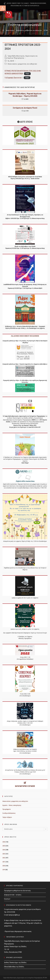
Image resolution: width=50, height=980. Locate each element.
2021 (4, 862)
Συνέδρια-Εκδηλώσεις (9, 813)
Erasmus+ (7, 899)
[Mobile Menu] (43, 15)
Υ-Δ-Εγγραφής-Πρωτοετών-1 (14, 78)
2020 (4, 866)
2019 (4, 870)
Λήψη (27, 74)
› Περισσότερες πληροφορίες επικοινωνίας (18, 931)
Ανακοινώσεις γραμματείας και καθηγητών (22, 64)
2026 (4, 842)
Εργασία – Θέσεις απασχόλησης (12, 805)
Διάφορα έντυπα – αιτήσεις (13, 895)
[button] (3, 8)
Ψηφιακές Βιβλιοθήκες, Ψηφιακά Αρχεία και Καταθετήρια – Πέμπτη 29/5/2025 (25, 95)
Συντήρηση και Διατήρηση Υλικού (25, 108)
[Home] (3, 30)
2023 (4, 854)
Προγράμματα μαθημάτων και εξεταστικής (17, 891)
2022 (4, 858)
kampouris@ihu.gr (14, 915)
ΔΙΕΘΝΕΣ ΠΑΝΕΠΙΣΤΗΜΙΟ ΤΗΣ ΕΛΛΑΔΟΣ (18, 3)
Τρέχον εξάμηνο (7, 817)
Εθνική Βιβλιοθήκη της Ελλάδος (14, 967)
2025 (4, 846)
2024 (4, 850)
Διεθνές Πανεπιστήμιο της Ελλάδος (15, 962)
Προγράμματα (7, 809)
